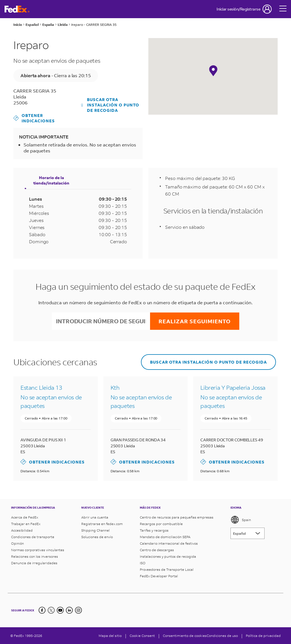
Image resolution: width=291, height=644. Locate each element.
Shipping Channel (95, 530)
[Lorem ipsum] (248, 533)
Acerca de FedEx (25, 517)
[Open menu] (283, 9)
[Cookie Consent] (142, 636)
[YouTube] (60, 610)
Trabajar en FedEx (26, 524)
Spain (241, 520)
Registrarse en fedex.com (102, 524)
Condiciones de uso (222, 636)
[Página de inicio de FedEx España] (17, 9)
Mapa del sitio (110, 636)
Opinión (17, 543)
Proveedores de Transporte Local (167, 569)
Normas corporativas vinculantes (38, 550)
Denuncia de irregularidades (34, 563)
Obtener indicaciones (34, 118)
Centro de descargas (157, 550)
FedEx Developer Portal (159, 576)
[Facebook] (42, 610)
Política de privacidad (263, 636)
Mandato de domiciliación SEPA (165, 537)
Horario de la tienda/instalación (51, 180)
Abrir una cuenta (95, 517)
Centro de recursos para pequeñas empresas (177, 517)
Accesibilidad (22, 530)
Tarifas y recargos (154, 530)
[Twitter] (51, 610)
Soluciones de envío (97, 537)
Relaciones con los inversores (35, 556)
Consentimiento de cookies (185, 636)
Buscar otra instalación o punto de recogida (110, 105)
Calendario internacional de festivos (169, 543)
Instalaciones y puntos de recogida (168, 556)
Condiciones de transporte (33, 537)
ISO (143, 563)
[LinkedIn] (69, 610)
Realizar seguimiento (195, 321)
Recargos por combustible (161, 524)
